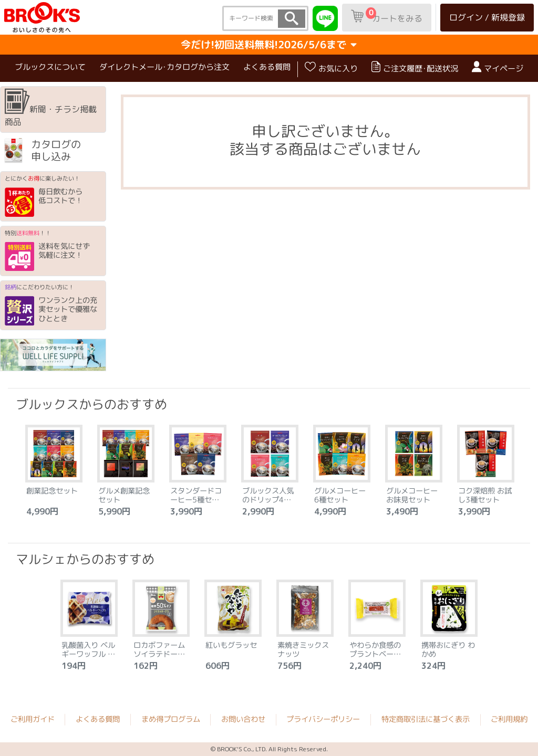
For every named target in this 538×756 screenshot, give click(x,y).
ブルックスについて (50, 67)
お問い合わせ (243, 719)
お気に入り (331, 67)
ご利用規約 (509, 720)
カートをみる (387, 16)
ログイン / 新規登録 (487, 17)
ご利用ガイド (33, 719)
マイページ (498, 67)
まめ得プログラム (171, 719)
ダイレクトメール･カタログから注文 (164, 67)
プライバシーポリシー (323, 720)
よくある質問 (267, 67)
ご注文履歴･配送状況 (415, 67)
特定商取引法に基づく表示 (426, 720)
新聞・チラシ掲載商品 (51, 109)
